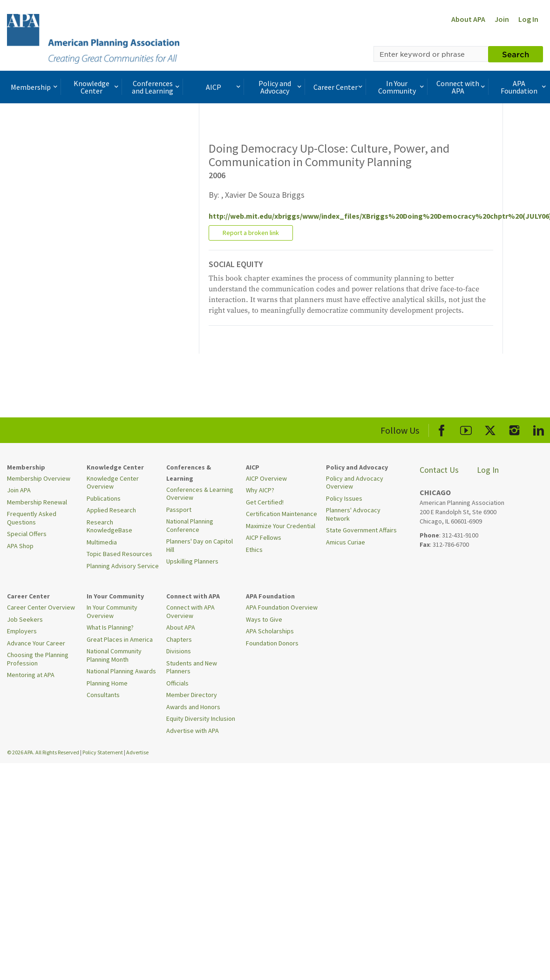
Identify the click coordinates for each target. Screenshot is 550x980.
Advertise (137, 752)
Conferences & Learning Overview (200, 494)
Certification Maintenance (282, 514)
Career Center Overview (41, 607)
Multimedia (102, 542)
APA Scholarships (270, 631)
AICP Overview (266, 478)
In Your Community (402, 87)
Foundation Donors (272, 643)
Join (502, 19)
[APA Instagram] (514, 429)
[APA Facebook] (442, 429)
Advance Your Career (36, 643)
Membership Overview (39, 478)
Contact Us (439, 470)
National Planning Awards (121, 671)
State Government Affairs (361, 530)
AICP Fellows (264, 537)
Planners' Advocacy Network (353, 514)
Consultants (103, 695)
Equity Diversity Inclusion (201, 718)
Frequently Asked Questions (32, 518)
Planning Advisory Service (123, 566)
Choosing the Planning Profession (38, 659)
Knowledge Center (97, 87)
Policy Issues (344, 498)
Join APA (19, 490)
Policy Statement (103, 752)
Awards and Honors (193, 707)
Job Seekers (25, 619)
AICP (224, 87)
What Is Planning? (110, 627)
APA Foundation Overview (282, 607)
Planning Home (107, 683)
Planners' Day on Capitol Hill (200, 545)
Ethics (254, 550)
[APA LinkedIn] (539, 429)
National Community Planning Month (114, 655)
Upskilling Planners (192, 561)
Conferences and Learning (156, 87)
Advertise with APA (193, 731)
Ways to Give (264, 619)
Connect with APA (462, 87)
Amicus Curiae (346, 542)
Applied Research (111, 510)
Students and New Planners (192, 667)
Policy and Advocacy (281, 87)
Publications (104, 498)
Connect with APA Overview (190, 611)
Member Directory (192, 695)
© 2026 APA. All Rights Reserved (44, 752)
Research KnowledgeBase (109, 526)
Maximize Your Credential (281, 526)
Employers (22, 631)
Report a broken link (251, 233)
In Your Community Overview (112, 611)
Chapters (179, 639)
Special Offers (27, 534)
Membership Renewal (37, 502)
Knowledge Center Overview (113, 483)
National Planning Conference (190, 525)
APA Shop (20, 546)
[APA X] (490, 429)
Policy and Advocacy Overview (355, 483)
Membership (35, 87)
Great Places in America (120, 639)
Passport (179, 510)
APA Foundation (524, 87)
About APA (468, 19)
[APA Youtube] (466, 429)
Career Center (339, 87)
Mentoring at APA (31, 675)
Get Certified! (265, 502)
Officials (177, 683)
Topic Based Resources (119, 554)
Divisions (179, 651)
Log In (528, 19)
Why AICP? (260, 490)
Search (516, 54)
